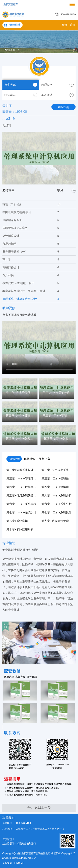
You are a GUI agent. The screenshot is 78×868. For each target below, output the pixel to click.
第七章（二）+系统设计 (56, 512)
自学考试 (21, 85)
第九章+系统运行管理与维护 (59, 521)
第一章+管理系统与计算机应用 (26, 470)
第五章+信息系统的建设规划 (24, 495)
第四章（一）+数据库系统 (23, 487)
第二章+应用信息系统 (55, 470)
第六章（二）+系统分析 (21, 504)
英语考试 (57, 95)
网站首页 (10, 50)
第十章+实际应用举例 (20, 529)
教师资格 (57, 85)
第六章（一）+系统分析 (56, 495)
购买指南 (63, 107)
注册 (73, 25)
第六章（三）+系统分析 (56, 504)
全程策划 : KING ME (13, 863)
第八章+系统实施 (17, 521)
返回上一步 (39, 807)
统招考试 (21, 95)
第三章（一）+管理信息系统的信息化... (31, 478)
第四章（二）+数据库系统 (58, 487)
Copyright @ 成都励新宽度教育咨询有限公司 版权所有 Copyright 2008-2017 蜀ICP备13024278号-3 (39, 856)
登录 (64, 25)
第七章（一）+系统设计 (21, 512)
